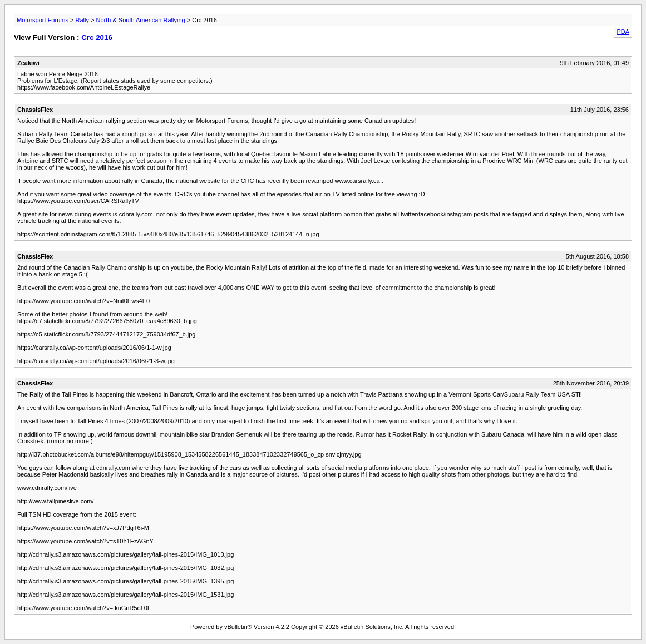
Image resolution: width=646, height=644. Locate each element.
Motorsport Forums (43, 20)
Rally (82, 20)
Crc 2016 (97, 38)
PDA (623, 32)
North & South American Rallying (140, 20)
